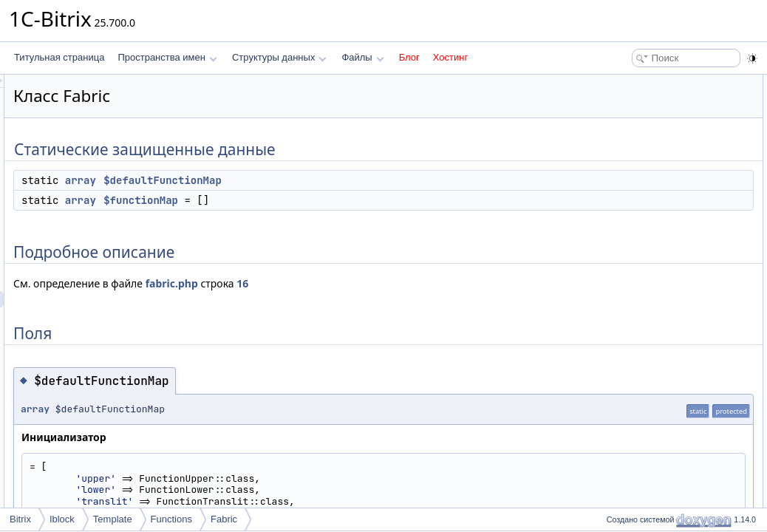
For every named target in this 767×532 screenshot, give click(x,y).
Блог (409, 57)
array (265, 180)
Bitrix (20, 519)
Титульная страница (59, 57)
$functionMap (325, 200)
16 (427, 283)
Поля (613, 148)
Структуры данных (279, 57)
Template (113, 519)
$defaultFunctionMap (347, 180)
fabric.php (357, 283)
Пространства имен (167, 57)
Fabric (224, 519)
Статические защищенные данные (674, 83)
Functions (171, 519)
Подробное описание (646, 132)
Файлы (362, 57)
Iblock (62, 519)
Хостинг (450, 57)
